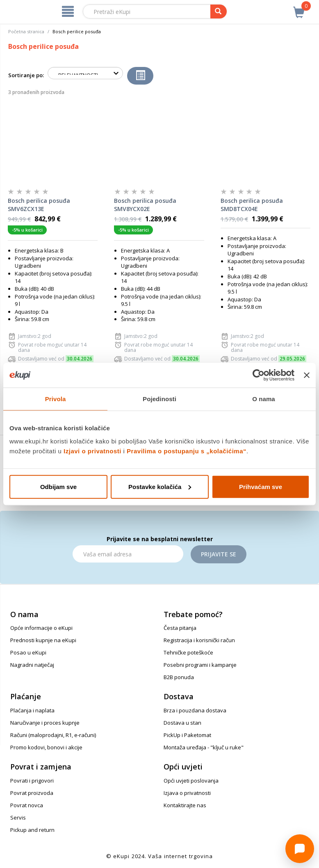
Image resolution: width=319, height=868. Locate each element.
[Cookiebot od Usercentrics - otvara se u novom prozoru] (259, 375)
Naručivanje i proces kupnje (45, 723)
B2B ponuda (179, 677)
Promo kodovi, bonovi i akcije (46, 747)
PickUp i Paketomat (187, 735)
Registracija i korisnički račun (199, 640)
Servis (18, 817)
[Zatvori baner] (307, 375)
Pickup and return (32, 830)
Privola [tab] (56, 399)
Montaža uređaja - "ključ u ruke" (204, 747)
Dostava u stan (182, 723)
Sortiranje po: (26, 75)
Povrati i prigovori (32, 781)
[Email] (128, 554)
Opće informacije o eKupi (41, 628)
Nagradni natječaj (32, 665)
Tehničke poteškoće (188, 652)
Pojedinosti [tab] (159, 399)
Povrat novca (27, 805)
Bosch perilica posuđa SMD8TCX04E (252, 205)
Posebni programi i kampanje (200, 665)
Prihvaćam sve (261, 486)
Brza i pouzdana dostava (195, 710)
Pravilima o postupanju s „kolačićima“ (187, 451)
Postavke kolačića (160, 486)
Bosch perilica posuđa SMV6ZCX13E (39, 205)
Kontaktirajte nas (185, 805)
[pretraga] (219, 11)
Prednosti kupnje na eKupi (43, 640)
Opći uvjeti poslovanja (191, 781)
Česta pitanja (180, 628)
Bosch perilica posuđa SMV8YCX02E (145, 205)
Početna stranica (26, 31)
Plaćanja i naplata (32, 710)
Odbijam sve (58, 486)
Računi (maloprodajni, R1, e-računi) (53, 735)
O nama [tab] (264, 399)
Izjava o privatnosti (187, 793)
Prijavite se (219, 554)
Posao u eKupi (28, 652)
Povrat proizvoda (32, 793)
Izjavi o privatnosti (92, 451)
